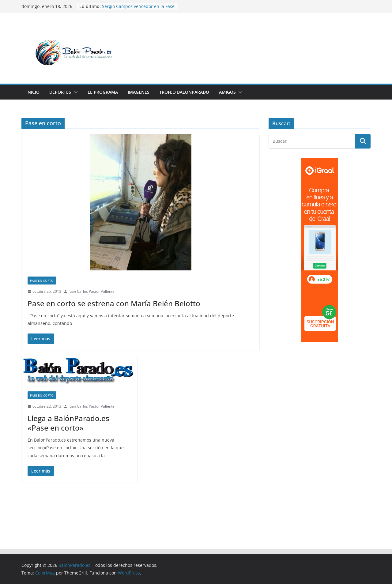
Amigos (227, 92)
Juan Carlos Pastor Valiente (92, 291)
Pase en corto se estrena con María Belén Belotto (114, 303)
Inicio (33, 92)
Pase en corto (42, 281)
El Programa (103, 92)
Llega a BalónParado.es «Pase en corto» (68, 423)
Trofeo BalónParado (184, 92)
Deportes (60, 92)
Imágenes (139, 92)
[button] (74, 92)
